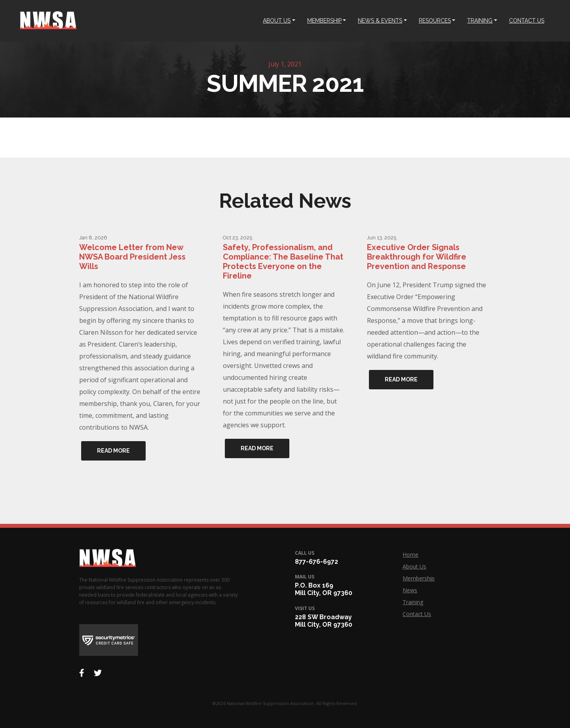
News (410, 590)
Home (410, 555)
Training (413, 602)
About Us (414, 566)
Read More (113, 451)
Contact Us (417, 614)
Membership (419, 578)
